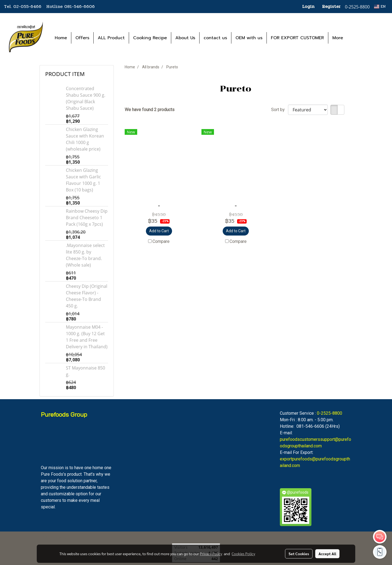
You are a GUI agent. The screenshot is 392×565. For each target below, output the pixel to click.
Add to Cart (159, 231)
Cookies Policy (243, 554)
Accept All (327, 554)
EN (380, 6)
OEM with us (249, 38)
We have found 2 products (150, 110)
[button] (355, 38)
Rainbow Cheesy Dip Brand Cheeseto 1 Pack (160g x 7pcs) (87, 218)
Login (308, 6)
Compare (161, 241)
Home (61, 38)
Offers (82, 38)
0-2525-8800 (330, 413)
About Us (185, 38)
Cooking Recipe (150, 38)
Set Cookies (299, 554)
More (338, 38)
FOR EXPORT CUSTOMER (297, 38)
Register (331, 6)
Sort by (280, 110)
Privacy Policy (211, 554)
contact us (215, 38)
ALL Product (111, 38)
